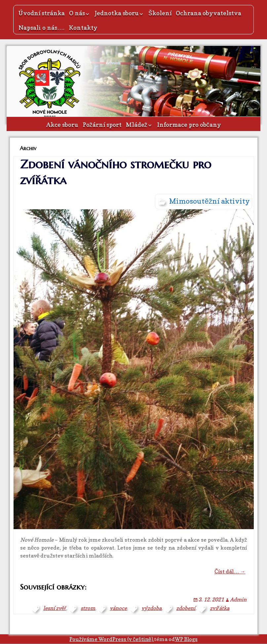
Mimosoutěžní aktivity (210, 201)
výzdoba (152, 608)
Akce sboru (62, 125)
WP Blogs (186, 639)
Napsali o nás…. (41, 28)
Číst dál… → (230, 571)
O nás (77, 13)
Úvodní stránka (42, 13)
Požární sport (102, 125)
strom (88, 608)
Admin (238, 599)
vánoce (118, 608)
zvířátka (219, 608)
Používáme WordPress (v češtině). (112, 639)
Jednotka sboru (117, 13)
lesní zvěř (55, 608)
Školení (160, 13)
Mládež (137, 125)
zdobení (186, 608)
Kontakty (83, 28)
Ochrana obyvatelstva (209, 13)
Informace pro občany (189, 125)
